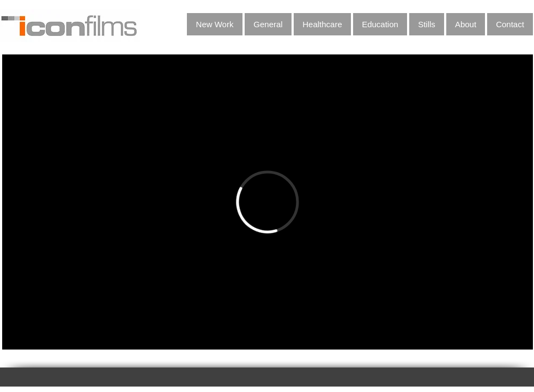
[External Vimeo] (268, 202)
